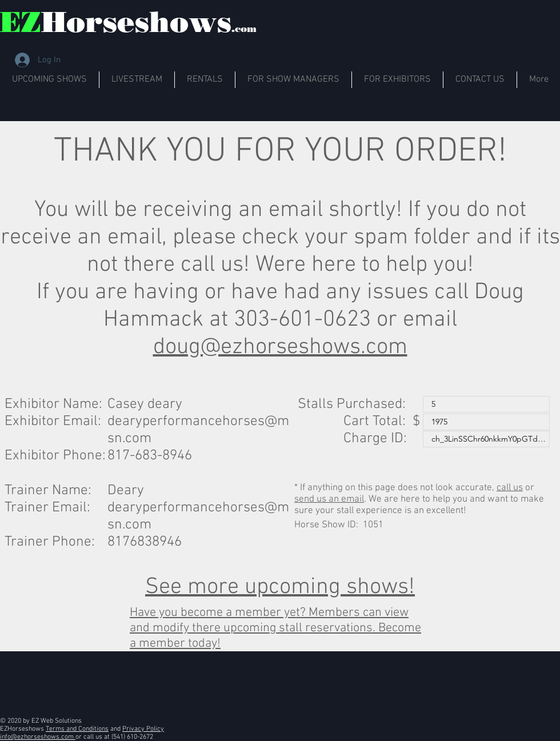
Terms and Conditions (77, 729)
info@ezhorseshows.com (38, 737)
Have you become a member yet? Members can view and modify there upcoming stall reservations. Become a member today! (275, 628)
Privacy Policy (143, 729)
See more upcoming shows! (280, 587)
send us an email (329, 499)
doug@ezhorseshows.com (280, 347)
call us (510, 488)
